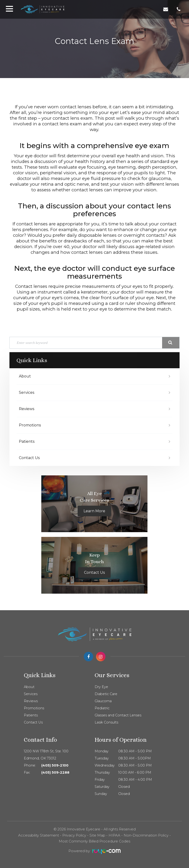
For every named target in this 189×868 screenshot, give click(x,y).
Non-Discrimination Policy (146, 835)
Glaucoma (103, 701)
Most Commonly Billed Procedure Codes (94, 841)
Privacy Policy (74, 835)
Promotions (30, 425)
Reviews (27, 409)
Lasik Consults (106, 722)
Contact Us (29, 458)
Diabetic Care (106, 694)
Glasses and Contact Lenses (118, 715)
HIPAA (114, 835)
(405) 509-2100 (55, 765)
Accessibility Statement (39, 835)
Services (27, 392)
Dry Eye (101, 687)
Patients (27, 441)
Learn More (94, 511)
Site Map (97, 835)
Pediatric (102, 708)
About (25, 376)
